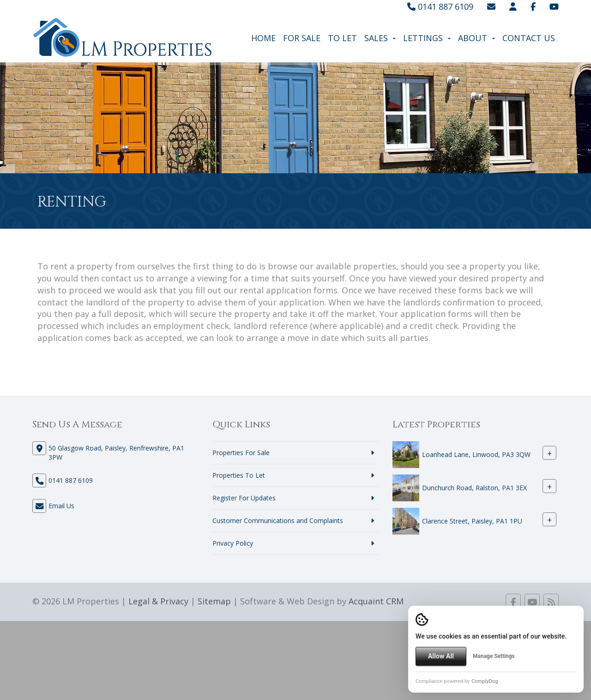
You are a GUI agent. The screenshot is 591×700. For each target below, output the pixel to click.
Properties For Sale (241, 453)
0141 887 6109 (440, 6)
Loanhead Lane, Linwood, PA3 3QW (476, 455)
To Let (342, 38)
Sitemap (214, 601)
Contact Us (529, 38)
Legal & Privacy (158, 601)
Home (263, 38)
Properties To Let (239, 475)
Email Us (61, 506)
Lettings (427, 38)
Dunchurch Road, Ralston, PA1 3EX (474, 488)
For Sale (302, 38)
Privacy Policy (233, 543)
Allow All (441, 656)
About (476, 38)
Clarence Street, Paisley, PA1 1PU (472, 521)
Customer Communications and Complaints (278, 520)
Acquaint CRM (376, 601)
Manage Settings (494, 656)
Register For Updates (244, 498)
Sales (380, 38)
